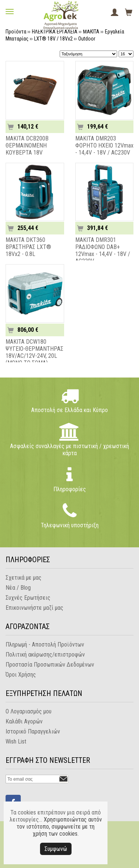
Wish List (16, 741)
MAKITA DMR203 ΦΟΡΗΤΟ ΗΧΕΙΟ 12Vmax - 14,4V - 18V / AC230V (104, 145)
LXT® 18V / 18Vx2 (53, 39)
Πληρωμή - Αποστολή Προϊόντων (45, 644)
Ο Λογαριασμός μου (29, 711)
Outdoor (87, 39)
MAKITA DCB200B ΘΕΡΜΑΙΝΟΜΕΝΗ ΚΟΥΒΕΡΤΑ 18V (27, 145)
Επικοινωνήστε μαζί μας (34, 608)
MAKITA (91, 32)
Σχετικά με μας (24, 578)
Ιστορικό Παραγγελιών (33, 731)
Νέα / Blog (18, 588)
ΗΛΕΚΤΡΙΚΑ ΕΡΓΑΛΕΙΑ (55, 32)
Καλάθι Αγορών (24, 721)
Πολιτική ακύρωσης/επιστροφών (45, 655)
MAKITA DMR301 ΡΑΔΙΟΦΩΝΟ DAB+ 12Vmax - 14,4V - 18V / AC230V (103, 250)
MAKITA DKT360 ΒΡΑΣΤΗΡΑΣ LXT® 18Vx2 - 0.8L (28, 247)
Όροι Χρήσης (21, 675)
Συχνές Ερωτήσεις (28, 598)
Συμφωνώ (56, 849)
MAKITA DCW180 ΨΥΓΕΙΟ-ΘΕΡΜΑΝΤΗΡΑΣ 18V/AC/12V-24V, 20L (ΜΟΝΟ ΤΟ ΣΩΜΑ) (34, 352)
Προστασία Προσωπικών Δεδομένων (50, 665)
